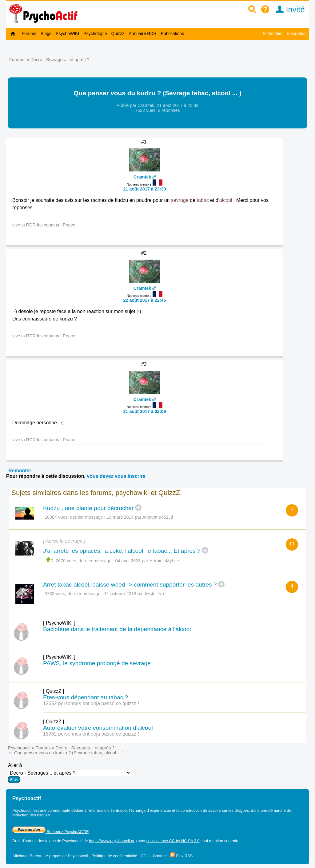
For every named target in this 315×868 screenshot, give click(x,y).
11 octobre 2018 (120, 594)
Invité (288, 10)
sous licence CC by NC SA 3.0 (173, 841)
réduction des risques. (32, 815)
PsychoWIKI (67, 33)
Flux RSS (181, 856)
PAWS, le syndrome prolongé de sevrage (97, 663)
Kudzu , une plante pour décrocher (88, 508)
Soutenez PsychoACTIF (50, 832)
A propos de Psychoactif (67, 856)
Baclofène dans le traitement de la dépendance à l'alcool (117, 629)
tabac (203, 200)
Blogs (46, 33)
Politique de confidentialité (114, 856)
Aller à (70, 773)
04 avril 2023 (128, 561)
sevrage (180, 200)
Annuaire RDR (142, 33)
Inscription (297, 33)
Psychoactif (19, 748)
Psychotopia (95, 33)
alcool (226, 200)
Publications (173, 33)
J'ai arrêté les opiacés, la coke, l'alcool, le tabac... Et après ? (122, 551)
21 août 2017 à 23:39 (144, 189)
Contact (160, 856)
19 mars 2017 (120, 517)
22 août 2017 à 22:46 (144, 300)
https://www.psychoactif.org (113, 841)
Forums (29, 33)
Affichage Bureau (27, 856)
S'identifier (273, 33)
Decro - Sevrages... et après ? (60, 60)
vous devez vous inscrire (116, 476)
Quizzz (118, 33)
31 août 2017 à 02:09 (144, 411)
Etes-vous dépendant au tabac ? (86, 697)
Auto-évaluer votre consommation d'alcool (98, 728)
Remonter (20, 471)
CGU (145, 856)
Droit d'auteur (24, 841)
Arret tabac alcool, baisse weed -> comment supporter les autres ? (130, 585)
